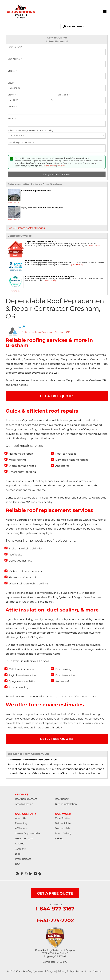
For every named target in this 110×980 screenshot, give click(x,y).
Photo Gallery (63, 833)
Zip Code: (64, 95)
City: (11, 83)
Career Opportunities (28, 833)
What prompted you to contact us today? (31, 131)
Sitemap (98, 971)
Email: (12, 119)
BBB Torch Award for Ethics (39, 261)
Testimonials (62, 828)
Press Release (23, 859)
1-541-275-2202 (55, 920)
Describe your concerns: (21, 142)
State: (12, 95)
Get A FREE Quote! (57, 396)
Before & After (63, 823)
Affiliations (21, 828)
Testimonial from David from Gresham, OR (46, 332)
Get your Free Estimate (57, 174)
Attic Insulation (24, 804)
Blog (18, 854)
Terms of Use (50, 166)
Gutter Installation (66, 804)
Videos (59, 838)
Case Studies (63, 818)
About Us (21, 818)
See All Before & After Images (26, 228)
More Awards (14, 291)
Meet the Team (24, 838)
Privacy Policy (66, 971)
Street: (12, 71)
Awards (20, 844)
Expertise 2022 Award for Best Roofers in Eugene (50, 276)
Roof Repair (62, 799)
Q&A (18, 864)
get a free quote (55, 893)
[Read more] (95, 245)
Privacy (61, 166)
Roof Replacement (26, 799)
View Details (14, 202)
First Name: (15, 47)
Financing (21, 823)
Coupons (20, 849)
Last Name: (15, 59)
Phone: (12, 107)
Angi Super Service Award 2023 (41, 242)
